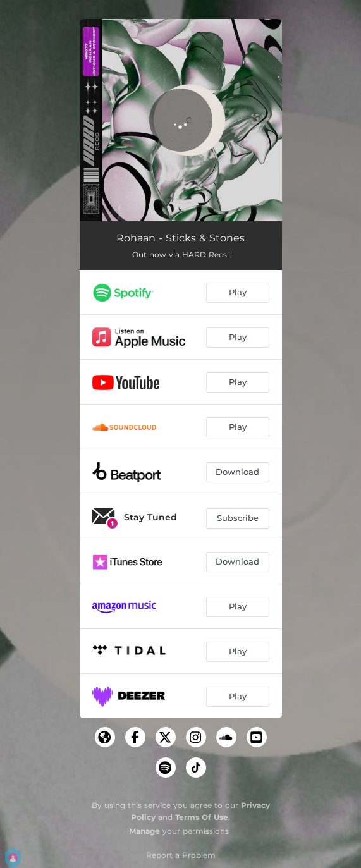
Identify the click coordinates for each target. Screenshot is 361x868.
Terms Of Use (202, 817)
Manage (144, 831)
